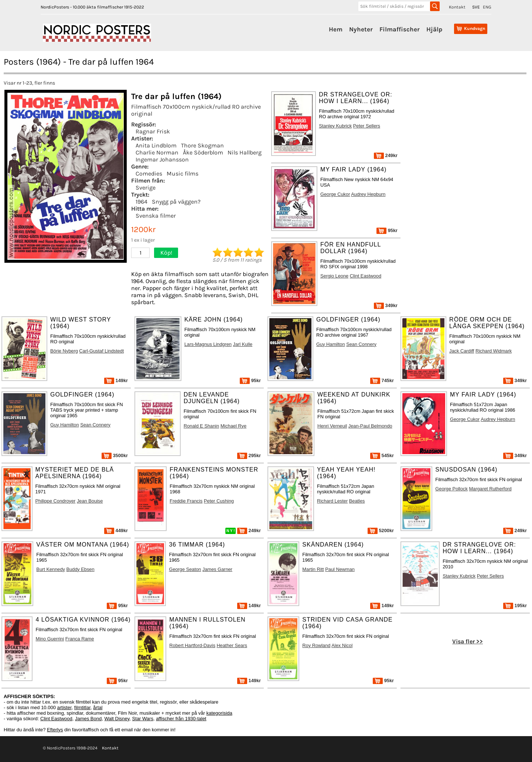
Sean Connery (361, 344)
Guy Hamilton (331, 344)
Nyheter (361, 29)
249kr (386, 155)
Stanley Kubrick (335, 126)
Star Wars (143, 719)
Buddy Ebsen (80, 569)
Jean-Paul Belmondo (370, 426)
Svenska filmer (156, 216)
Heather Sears (232, 645)
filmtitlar (82, 707)
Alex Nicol (342, 645)
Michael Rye (233, 426)
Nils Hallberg (245, 152)
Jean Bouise (90, 501)
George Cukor (335, 194)
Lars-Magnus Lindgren (208, 344)
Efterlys (55, 730)
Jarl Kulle (243, 344)
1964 (141, 202)
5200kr (381, 530)
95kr (387, 230)
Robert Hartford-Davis (192, 645)
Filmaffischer (400, 29)
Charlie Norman (157, 152)
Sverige (146, 188)
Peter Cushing (219, 501)
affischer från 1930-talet (181, 719)
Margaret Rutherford (490, 489)
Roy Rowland (316, 645)
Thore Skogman (202, 145)
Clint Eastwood (366, 276)
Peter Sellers (367, 126)
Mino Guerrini (50, 639)
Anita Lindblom (156, 145)
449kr (116, 530)
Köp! (166, 253)
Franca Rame (80, 639)
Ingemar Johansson (162, 159)
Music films (183, 174)
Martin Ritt (313, 569)
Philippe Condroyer (56, 501)
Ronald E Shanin (201, 426)
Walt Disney (117, 719)
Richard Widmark (494, 351)
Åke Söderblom (203, 152)
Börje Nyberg (64, 351)
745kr (382, 380)
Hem (336, 29)
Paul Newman (340, 569)
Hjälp (434, 29)
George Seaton (185, 569)
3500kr (115, 455)
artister (64, 707)
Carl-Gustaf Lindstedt (101, 351)
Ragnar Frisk (153, 131)
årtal (98, 707)
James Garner (217, 569)
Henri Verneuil (332, 426)
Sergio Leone (334, 276)
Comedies (149, 174)
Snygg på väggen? (176, 202)
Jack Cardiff (462, 351)
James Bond (88, 719)
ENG (487, 7)
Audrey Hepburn (368, 194)
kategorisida (219, 713)
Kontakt (457, 7)
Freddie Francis (186, 501)
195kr (515, 605)
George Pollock (451, 489)
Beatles (357, 501)
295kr (249, 455)
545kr (382, 455)
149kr (116, 380)
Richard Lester (332, 501)
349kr (386, 305)
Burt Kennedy (51, 569)
